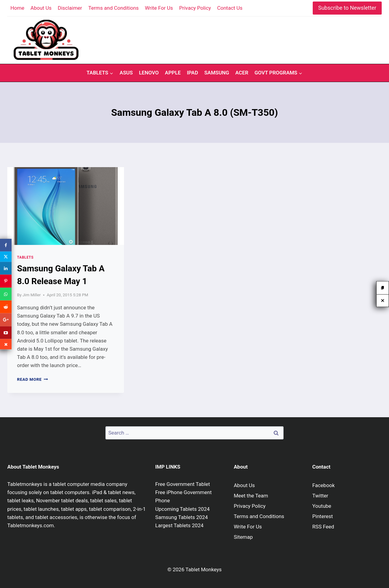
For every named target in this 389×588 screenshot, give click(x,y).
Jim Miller (32, 295)
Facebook (324, 485)
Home (17, 8)
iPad (193, 73)
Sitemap (243, 537)
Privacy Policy (195, 8)
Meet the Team (251, 496)
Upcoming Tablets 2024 (182, 509)
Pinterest (323, 516)
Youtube (322, 506)
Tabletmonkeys (25, 484)
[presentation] (66, 206)
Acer (242, 73)
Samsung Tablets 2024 (182, 517)
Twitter (320, 496)
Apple (173, 73)
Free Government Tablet (183, 484)
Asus (126, 73)
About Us (41, 8)
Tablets (25, 257)
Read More (33, 379)
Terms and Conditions (114, 8)
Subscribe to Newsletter (347, 8)
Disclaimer (70, 8)
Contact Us (230, 8)
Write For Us (159, 8)
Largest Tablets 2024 (179, 525)
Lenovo (149, 73)
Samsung (217, 73)
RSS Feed (323, 527)
